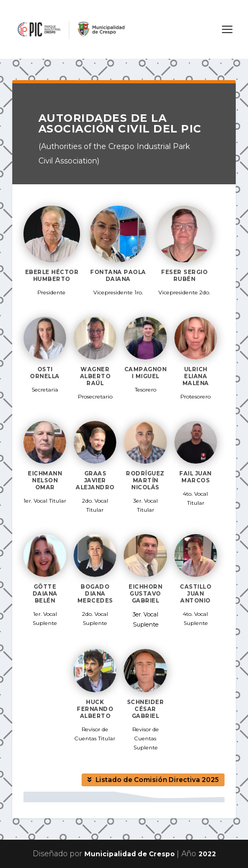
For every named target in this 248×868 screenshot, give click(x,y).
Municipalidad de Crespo (130, 854)
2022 (207, 854)
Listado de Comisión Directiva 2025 (157, 780)
